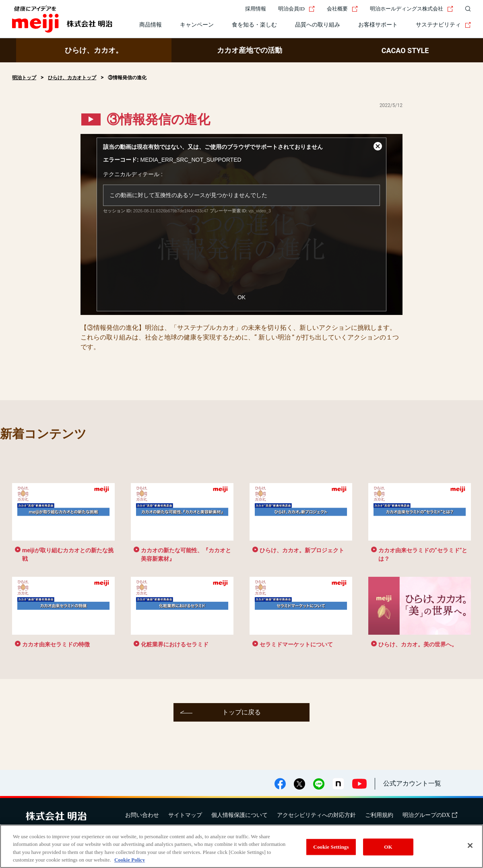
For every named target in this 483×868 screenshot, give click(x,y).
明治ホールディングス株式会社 (412, 9)
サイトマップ (185, 815)
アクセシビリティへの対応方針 (316, 815)
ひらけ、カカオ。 (94, 50)
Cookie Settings (331, 847)
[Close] (470, 845)
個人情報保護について (239, 815)
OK (242, 297)
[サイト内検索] (466, 9)
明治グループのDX (430, 815)
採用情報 (256, 9)
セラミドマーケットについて (296, 644)
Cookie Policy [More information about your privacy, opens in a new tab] (130, 860)
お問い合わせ (142, 815)
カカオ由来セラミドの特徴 (56, 644)
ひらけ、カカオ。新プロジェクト (302, 550)
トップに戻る (242, 712)
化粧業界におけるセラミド (175, 644)
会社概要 (342, 9)
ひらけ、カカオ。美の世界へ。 (418, 644)
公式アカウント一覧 (412, 783)
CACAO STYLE (405, 50)
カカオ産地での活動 (250, 50)
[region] (242, 846)
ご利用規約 (379, 815)
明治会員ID (296, 9)
